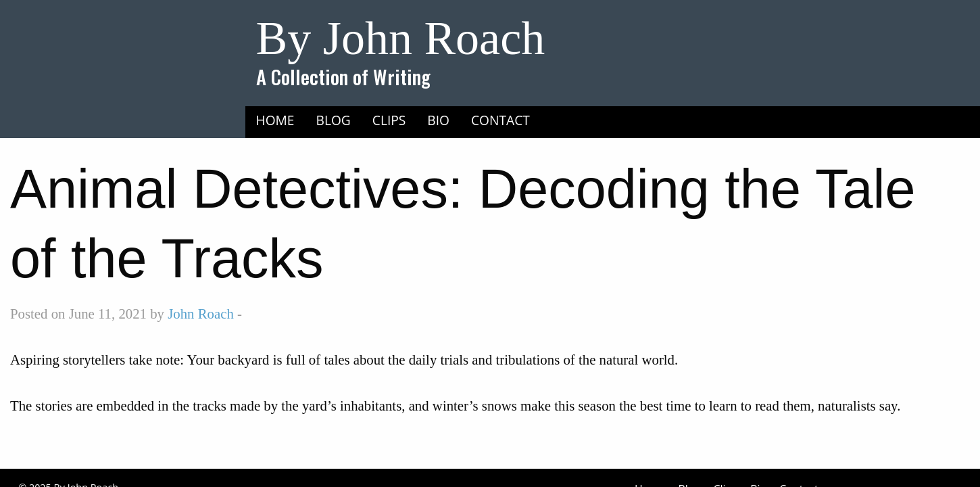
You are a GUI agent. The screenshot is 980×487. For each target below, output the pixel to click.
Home (275, 120)
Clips (389, 120)
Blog (334, 120)
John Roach (201, 314)
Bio (438, 120)
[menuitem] (275, 120)
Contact (500, 120)
